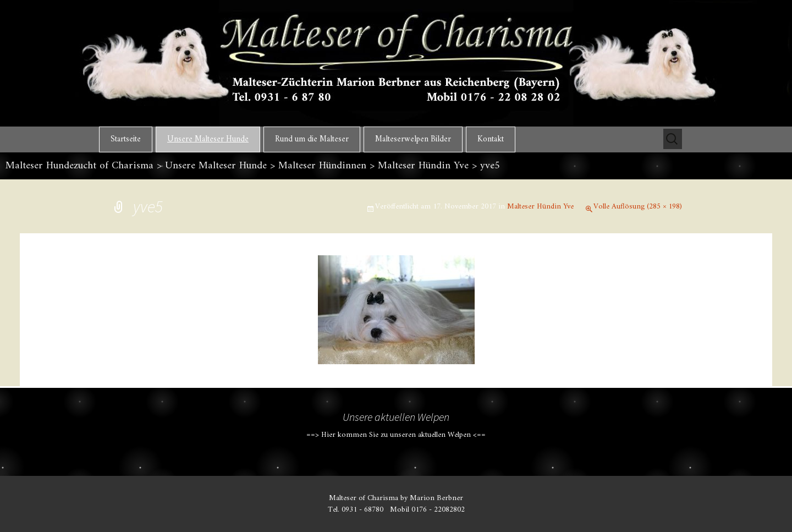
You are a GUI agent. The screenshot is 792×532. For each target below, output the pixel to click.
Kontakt (491, 139)
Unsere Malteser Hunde (208, 139)
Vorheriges (144, 295)
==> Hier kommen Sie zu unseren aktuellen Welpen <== (396, 435)
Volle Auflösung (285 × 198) (638, 207)
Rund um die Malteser (312, 139)
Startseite (126, 139)
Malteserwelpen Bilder (413, 139)
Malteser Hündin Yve (540, 207)
